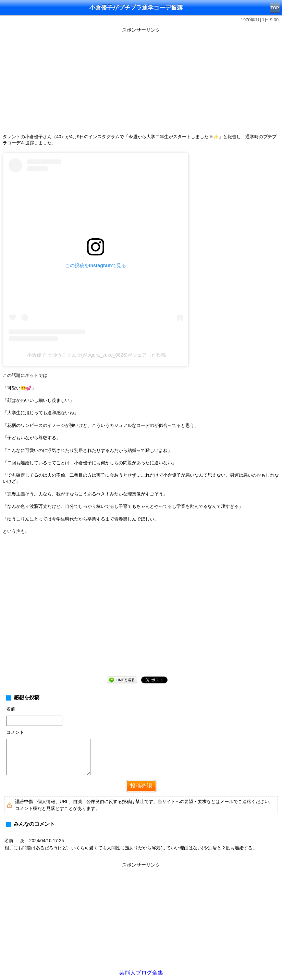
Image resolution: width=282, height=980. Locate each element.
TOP (275, 8)
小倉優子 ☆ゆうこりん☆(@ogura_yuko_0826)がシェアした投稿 (97, 355)
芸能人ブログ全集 (141, 973)
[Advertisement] (141, 83)
